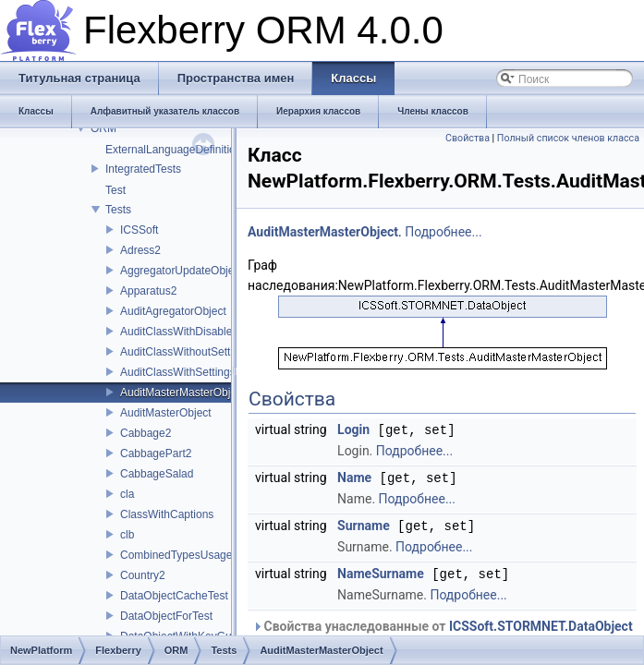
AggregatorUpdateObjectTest (192, 271)
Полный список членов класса (568, 138)
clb (127, 535)
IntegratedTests (143, 169)
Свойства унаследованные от (443, 623)
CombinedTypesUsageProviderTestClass (221, 555)
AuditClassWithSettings (178, 372)
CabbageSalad (157, 474)
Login (353, 429)
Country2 (143, 575)
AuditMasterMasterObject (182, 393)
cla (127, 494)
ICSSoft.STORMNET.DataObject (541, 623)
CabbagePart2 (156, 453)
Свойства (468, 138)
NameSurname (381, 571)
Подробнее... (443, 232)
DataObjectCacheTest (174, 596)
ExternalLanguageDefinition (173, 150)
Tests (118, 210)
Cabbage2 (146, 433)
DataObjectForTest (166, 616)
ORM (103, 128)
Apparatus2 (148, 291)
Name (354, 477)
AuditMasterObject (166, 413)
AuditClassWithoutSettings (185, 352)
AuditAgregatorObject (173, 311)
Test (115, 190)
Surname (364, 524)
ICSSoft (139, 230)
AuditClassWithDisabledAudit (192, 332)
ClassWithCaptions (167, 514)
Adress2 (140, 250)
